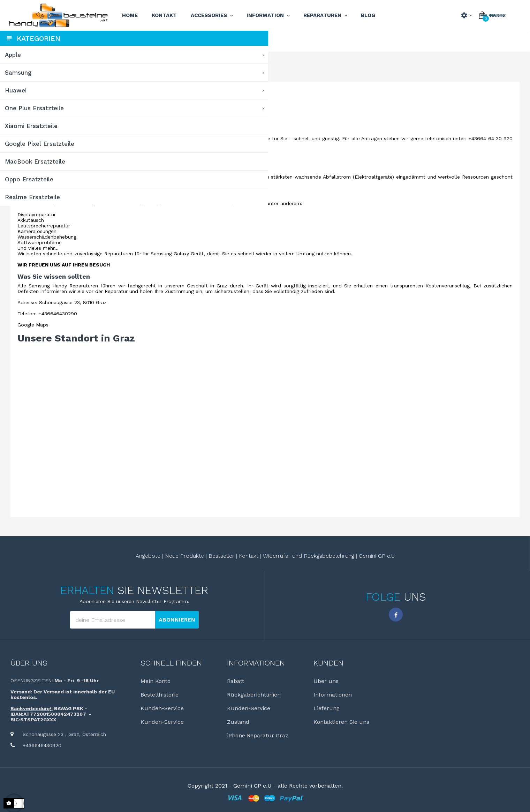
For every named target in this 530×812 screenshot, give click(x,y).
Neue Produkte (228, 556)
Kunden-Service (227, 708)
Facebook (418, 615)
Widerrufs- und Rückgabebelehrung (352, 556)
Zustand (289, 722)
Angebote (192, 556)
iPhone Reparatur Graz (309, 735)
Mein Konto (221, 681)
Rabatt (286, 681)
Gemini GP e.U (420, 556)
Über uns (116, 663)
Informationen (369, 695)
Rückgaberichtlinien (305, 695)
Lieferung (363, 708)
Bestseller (265, 556)
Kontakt (292, 556)
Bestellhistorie (225, 695)
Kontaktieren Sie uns (378, 722)
